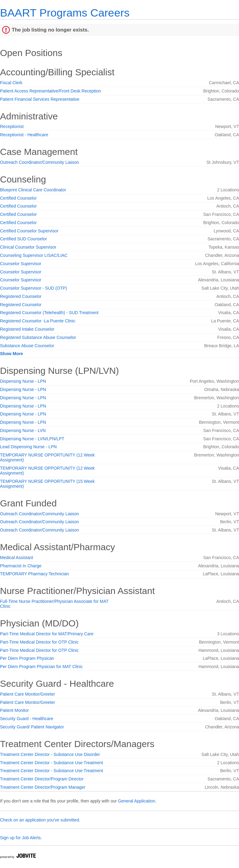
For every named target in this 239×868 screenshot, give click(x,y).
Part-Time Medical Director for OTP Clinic (39, 642)
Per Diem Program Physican (27, 658)
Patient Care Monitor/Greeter (28, 694)
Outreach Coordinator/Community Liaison (40, 162)
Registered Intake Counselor (27, 329)
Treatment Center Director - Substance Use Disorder (50, 754)
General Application (137, 801)
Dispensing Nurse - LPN (23, 381)
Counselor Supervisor (21, 264)
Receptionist (12, 126)
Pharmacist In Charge (21, 566)
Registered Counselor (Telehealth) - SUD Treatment (49, 313)
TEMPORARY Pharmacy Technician (34, 574)
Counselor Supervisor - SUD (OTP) (34, 288)
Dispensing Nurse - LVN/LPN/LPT (32, 439)
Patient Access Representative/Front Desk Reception (50, 91)
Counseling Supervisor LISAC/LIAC (34, 255)
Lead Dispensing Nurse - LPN (28, 447)
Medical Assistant (17, 558)
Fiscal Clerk (11, 83)
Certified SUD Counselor (23, 239)
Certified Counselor (18, 198)
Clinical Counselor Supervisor (28, 247)
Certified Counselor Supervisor (29, 231)
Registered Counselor (21, 296)
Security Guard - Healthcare (27, 719)
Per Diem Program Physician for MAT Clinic (41, 667)
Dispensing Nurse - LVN (23, 430)
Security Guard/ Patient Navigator (32, 727)
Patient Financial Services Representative (40, 99)
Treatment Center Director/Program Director (42, 779)
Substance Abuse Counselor (27, 346)
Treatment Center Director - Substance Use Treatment (51, 763)
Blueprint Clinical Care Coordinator (33, 190)
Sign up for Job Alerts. (21, 838)
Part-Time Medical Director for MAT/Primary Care (47, 634)
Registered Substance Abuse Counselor (38, 337)
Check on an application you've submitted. (40, 820)
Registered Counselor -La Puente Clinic (38, 321)
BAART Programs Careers (65, 13)
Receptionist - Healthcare (24, 135)
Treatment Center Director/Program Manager (43, 787)
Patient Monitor (14, 710)
